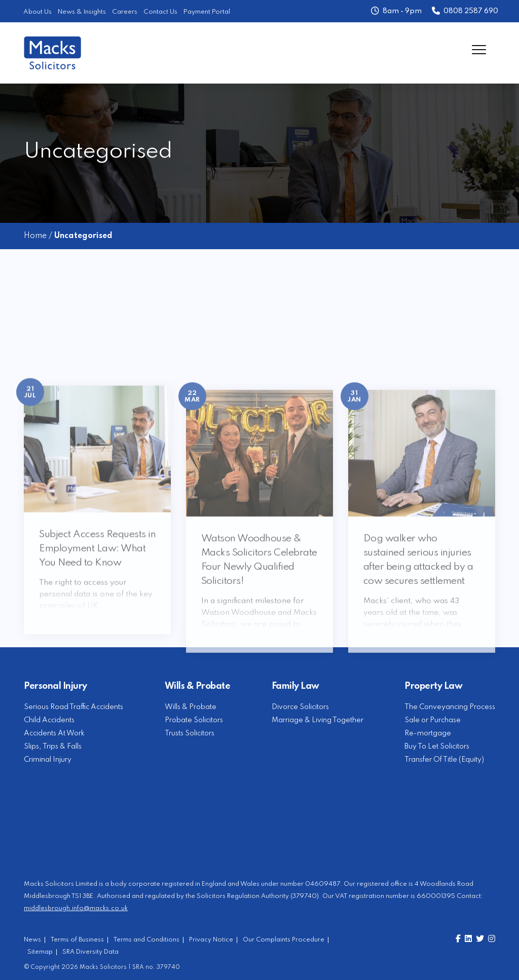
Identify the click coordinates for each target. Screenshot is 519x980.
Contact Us (160, 12)
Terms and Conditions (146, 940)
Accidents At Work (54, 733)
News (32, 940)
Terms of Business (77, 940)
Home (35, 236)
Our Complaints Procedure (284, 940)
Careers (125, 12)
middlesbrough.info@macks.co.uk (76, 908)
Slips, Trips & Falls (53, 747)
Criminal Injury (48, 760)
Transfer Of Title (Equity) (444, 760)
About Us (38, 12)
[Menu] (479, 49)
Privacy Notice (211, 940)
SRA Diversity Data (90, 952)
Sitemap (40, 952)
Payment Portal (207, 12)
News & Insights (82, 12)
